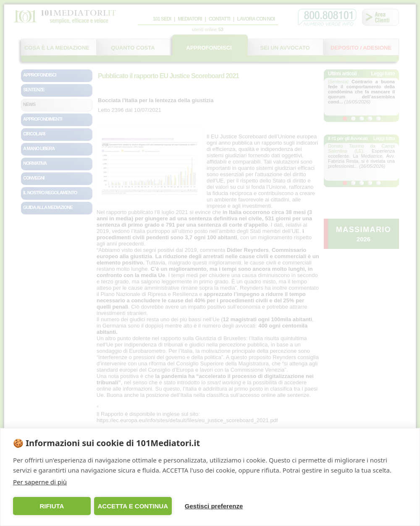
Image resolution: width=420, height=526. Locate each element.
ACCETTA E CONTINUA (133, 506)
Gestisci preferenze (214, 506)
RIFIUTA (52, 506)
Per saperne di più (40, 482)
